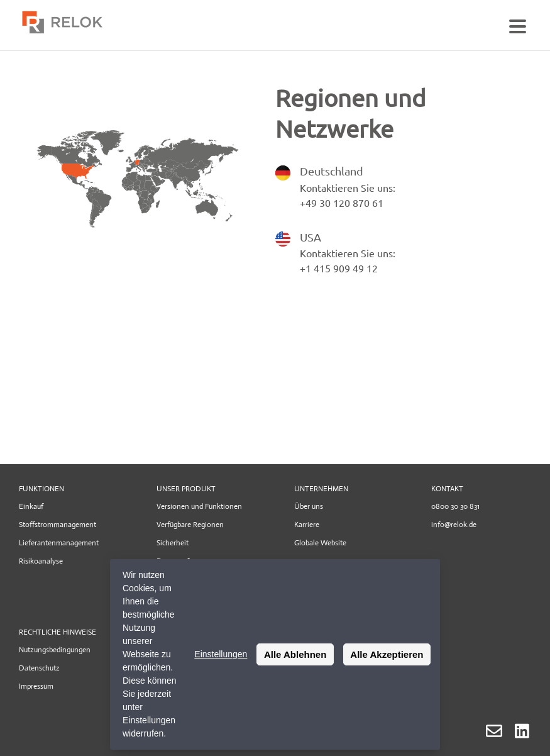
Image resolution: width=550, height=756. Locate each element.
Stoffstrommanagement (58, 525)
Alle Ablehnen (295, 654)
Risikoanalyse (41, 561)
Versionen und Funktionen (199, 506)
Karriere (307, 525)
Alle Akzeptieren (387, 654)
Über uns (309, 506)
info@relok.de (454, 525)
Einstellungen (221, 654)
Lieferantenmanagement (59, 543)
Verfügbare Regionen (190, 525)
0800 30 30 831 (455, 506)
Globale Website (320, 543)
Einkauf (31, 506)
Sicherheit (173, 543)
